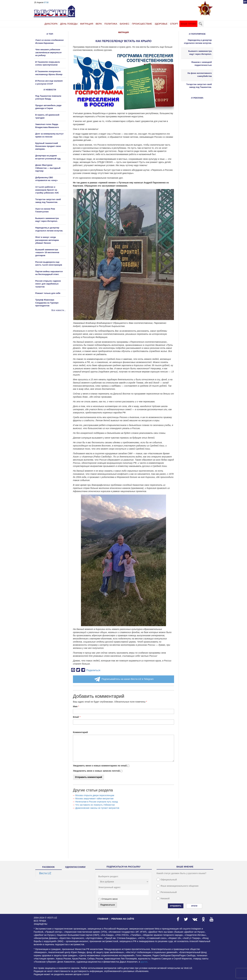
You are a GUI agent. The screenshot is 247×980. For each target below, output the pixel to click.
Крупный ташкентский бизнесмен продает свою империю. (48, 146)
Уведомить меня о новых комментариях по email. (100, 766)
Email (76, 717)
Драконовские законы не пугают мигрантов (97, 808)
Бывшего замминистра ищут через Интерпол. (200, 53)
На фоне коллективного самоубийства (200, 75)
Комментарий (80, 732)
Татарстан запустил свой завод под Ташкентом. (199, 86)
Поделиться (93, 670)
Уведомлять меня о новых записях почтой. (97, 771)
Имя (75, 706)
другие (144, 962)
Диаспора (51, 24)
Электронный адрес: (110, 887)
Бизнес (125, 24)
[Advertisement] (53, 346)
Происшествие (142, 24)
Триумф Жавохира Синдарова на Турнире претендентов (47, 303)
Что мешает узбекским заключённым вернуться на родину (48, 52)
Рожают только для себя (48, 293)
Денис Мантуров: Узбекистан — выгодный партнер (48, 168)
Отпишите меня (108, 899)
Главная (103, 919)
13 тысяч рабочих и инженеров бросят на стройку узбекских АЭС (47, 190)
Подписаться (108, 905)
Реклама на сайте (123, 919)
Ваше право (188, 24)
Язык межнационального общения (180, 886)
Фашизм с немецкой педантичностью (202, 64)
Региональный (169, 892)
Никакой (165, 898)
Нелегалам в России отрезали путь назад (97, 802)
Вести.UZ (45, 873)
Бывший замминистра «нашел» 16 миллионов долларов (47, 252)
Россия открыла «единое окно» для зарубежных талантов (48, 284)
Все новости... (59, 310)
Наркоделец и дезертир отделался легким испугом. (198, 42)
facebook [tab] (48, 867)
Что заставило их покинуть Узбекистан (95, 805)
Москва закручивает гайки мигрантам (94, 799)
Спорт (174, 24)
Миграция (87, 24)
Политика (111, 24)
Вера (99, 24)
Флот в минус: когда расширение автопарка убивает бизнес (47, 240)
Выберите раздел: (108, 876)
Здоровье (161, 24)
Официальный (169, 880)
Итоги (194, 906)
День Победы (69, 24)
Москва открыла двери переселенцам (95, 795)
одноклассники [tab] (75, 867)
